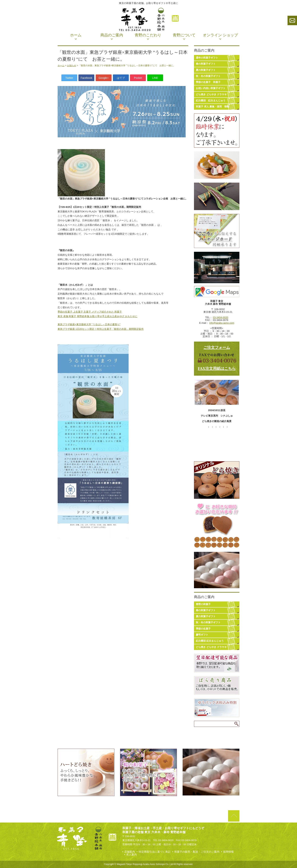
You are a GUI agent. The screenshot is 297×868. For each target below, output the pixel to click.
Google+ (104, 78)
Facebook (86, 78)
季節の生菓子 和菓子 (208, 82)
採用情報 (228, 852)
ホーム (76, 35)
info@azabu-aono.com (222, 323)
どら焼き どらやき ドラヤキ (211, 94)
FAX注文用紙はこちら (217, 368)
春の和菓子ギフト (206, 64)
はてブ (121, 78)
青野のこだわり (148, 35)
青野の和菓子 (203, 604)
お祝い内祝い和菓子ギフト (211, 88)
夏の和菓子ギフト (206, 70)
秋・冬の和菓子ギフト (208, 76)
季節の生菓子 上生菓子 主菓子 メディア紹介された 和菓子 (90, 312)
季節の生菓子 (203, 629)
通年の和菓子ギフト (207, 58)
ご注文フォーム (217, 347)
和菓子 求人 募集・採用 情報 (213, 107)
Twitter (69, 78)
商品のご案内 (112, 35)
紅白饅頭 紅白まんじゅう (211, 100)
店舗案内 (130, 852)
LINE (155, 78)
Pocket (138, 78)
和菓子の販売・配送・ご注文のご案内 (197, 852)
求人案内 (131, 855)
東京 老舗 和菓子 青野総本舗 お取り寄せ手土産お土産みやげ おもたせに (97, 316)
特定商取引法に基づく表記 (155, 852)
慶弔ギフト (202, 635)
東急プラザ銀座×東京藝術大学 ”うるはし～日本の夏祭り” (89, 324)
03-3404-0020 (221, 317)
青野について (184, 35)
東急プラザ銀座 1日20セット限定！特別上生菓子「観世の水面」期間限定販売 (101, 329)
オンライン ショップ (220, 35)
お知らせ (72, 66)
